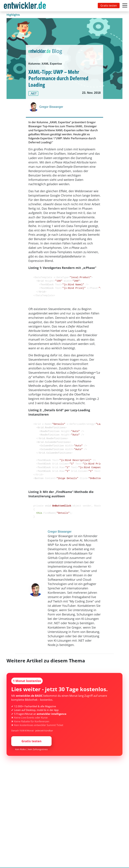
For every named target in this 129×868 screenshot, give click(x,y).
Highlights (13, 15)
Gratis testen (109, 6)
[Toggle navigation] (26, 6)
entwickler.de (25, 6)
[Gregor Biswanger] (34, 107)
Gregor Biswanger (51, 107)
